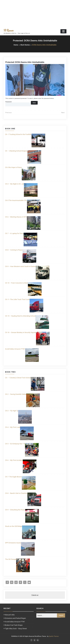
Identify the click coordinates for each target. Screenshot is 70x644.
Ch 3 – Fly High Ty (12, 411)
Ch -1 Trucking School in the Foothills (18, 134)
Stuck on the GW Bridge (14, 526)
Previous (9, 113)
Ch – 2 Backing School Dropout (16, 151)
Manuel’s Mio (10, 615)
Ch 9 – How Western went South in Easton (20, 266)
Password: (18, 104)
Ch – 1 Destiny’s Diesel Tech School (18, 378)
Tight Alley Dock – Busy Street (16, 629)
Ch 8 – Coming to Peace (14, 250)
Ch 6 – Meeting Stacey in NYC (16, 217)
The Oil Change (11, 559)
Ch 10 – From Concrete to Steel (16, 283)
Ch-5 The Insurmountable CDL (16, 200)
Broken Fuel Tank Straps (14, 625)
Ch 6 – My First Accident (14, 460)
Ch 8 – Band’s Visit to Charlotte (16, 493)
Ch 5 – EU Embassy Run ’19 (15, 444)
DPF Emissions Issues (13, 543)
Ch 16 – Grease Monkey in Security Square (21, 332)
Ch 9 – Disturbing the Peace (15, 510)
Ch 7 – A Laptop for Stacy (14, 233)
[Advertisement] (35, 14)
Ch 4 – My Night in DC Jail (14, 184)
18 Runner (9, 31)
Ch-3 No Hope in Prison (13, 167)
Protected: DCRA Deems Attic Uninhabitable (25, 62)
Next (63, 113)
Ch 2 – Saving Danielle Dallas (16, 394)
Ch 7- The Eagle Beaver (13, 477)
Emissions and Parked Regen (15, 618)
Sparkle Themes (54, 636)
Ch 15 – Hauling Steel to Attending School (20, 316)
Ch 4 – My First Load (13, 427)
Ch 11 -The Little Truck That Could (17, 299)
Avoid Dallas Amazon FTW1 (15, 349)
